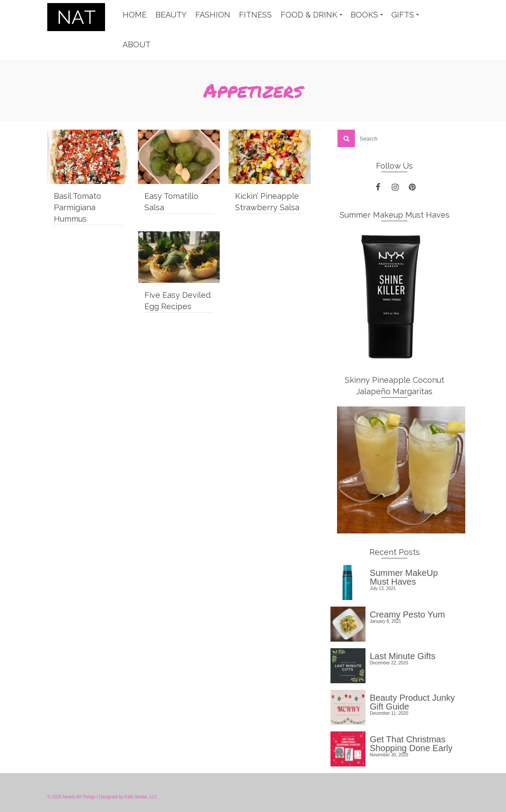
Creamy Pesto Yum (408, 614)
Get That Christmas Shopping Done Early (411, 743)
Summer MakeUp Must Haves (404, 577)
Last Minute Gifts (403, 656)
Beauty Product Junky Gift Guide (413, 702)
